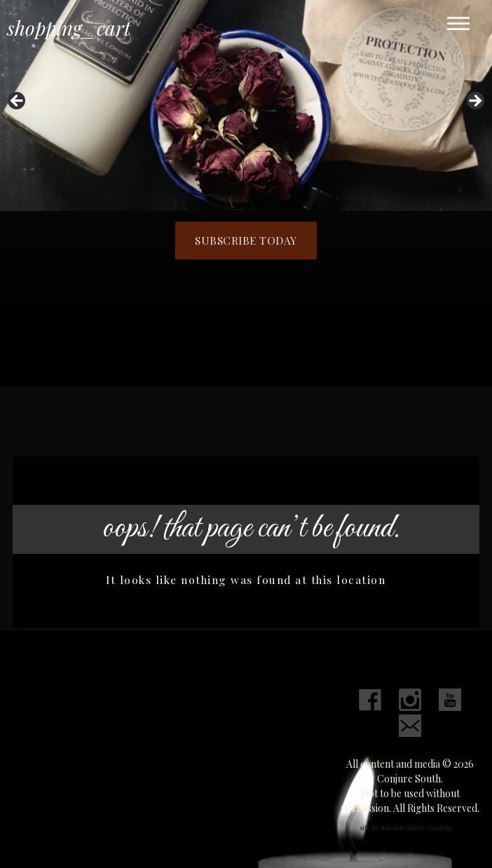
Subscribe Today (246, 240)
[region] (246, 106)
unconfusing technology (417, 827)
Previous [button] (18, 102)
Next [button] (474, 102)
